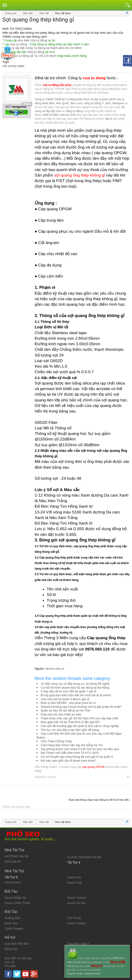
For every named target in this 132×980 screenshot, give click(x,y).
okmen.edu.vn (55, 669)
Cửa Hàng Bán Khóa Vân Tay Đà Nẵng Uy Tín (72, 745)
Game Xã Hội (76, 903)
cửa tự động (18, 44)
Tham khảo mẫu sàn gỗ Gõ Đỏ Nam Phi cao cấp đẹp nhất (79, 718)
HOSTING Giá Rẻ (17, 856)
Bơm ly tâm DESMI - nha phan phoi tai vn (68, 703)
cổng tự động (35, 52)
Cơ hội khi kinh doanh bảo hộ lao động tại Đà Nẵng (75, 688)
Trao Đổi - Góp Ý (79, 944)
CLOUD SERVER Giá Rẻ (84, 857)
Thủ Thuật (74, 918)
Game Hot (74, 877)
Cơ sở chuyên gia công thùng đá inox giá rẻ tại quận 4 (77, 757)
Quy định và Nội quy (18, 958)
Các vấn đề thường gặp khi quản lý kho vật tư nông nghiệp (80, 726)
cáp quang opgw (13, 66)
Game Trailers (77, 923)
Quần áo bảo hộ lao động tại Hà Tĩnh (66, 710)
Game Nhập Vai (15, 898)
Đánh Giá (11, 923)
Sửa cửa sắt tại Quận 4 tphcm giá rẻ (65, 699)
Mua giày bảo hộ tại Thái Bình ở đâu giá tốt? (70, 722)
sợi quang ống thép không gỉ (80, 175)
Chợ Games (13, 882)
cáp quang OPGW (93, 767)
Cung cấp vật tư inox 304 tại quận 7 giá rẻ (69, 691)
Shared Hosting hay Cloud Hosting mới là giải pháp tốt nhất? (81, 707)
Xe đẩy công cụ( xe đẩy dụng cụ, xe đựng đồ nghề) (75, 684)
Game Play (75, 883)
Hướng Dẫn (12, 918)
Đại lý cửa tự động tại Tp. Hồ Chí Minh (30, 56)
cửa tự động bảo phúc (57, 85)
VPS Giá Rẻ (13, 862)
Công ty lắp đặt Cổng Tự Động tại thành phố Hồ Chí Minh (43, 48)
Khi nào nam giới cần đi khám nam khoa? (68, 761)
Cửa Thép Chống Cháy (56, 741)
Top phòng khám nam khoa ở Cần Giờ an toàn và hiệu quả (80, 749)
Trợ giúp (10, 966)
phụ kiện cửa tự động (33, 40)
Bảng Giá (11, 949)
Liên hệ (9, 962)
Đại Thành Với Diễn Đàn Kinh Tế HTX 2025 (70, 753)
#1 (128, 777)
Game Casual (76, 898)
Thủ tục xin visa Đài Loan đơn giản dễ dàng (70, 730)
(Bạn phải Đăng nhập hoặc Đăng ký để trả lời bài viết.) (99, 800)
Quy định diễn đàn (17, 944)
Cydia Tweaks (14, 929)
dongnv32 (40, 777)
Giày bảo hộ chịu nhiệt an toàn (61, 714)
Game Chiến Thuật (17, 903)
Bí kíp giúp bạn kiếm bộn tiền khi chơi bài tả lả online (76, 695)
